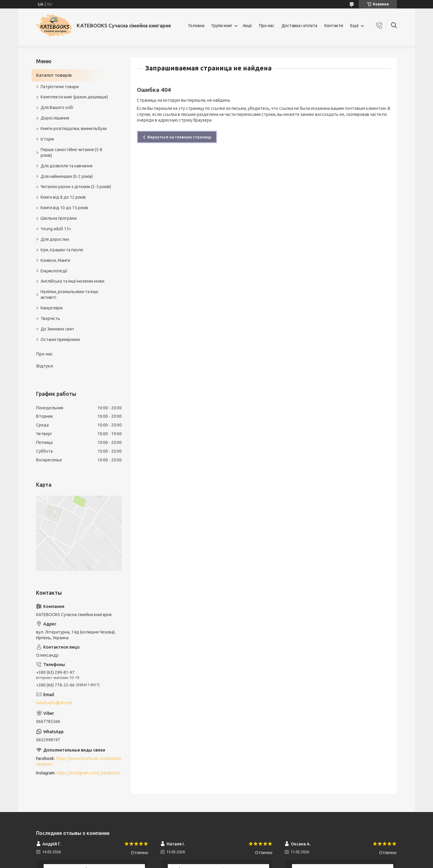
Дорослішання (55, 118)
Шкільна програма (59, 218)
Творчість (50, 318)
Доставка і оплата (299, 26)
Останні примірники (60, 339)
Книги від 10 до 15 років (64, 208)
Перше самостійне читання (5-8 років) (71, 152)
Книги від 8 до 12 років (63, 197)
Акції (247, 26)
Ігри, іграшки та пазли (62, 250)
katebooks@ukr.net (54, 703)
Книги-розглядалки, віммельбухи (74, 129)
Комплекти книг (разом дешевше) (74, 97)
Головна (197, 26)
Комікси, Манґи (55, 260)
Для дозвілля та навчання (66, 166)
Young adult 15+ (56, 229)
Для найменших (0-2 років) (67, 176)
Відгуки (45, 366)
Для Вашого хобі (57, 107)
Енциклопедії (54, 271)
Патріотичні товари (60, 87)
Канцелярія (52, 308)
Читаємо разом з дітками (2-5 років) (76, 187)
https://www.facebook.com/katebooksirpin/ (79, 761)
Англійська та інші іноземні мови (72, 281)
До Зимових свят (57, 329)
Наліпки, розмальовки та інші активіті (69, 294)
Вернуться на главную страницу (179, 137)
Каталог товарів (54, 75)
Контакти (334, 26)
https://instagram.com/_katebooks (89, 773)
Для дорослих (55, 239)
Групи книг (222, 26)
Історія (47, 139)
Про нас (267, 26)
